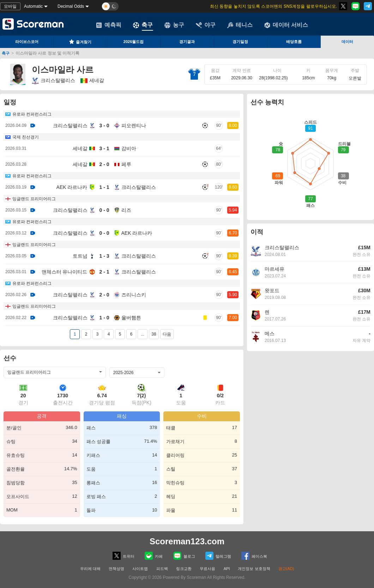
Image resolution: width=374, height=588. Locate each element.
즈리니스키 (134, 295)
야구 (206, 25)
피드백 (162, 569)
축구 (143, 25)
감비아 (129, 148)
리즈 (126, 210)
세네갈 (80, 148)
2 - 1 (104, 272)
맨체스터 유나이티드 (65, 272)
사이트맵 (140, 569)
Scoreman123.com (187, 541)
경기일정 (240, 42)
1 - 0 (104, 318)
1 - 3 (104, 256)
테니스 (240, 25)
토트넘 (80, 256)
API (227, 569)
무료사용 (207, 569)
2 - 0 (104, 164)
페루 (126, 164)
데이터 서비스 (286, 25)
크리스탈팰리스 (53, 81)
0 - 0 (104, 210)
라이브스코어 (27, 42)
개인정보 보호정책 (254, 569)
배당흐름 (294, 42)
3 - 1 (104, 148)
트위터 (123, 556)
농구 (174, 25)
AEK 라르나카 (72, 187)
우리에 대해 (90, 569)
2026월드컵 (134, 42)
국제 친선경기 (26, 137)
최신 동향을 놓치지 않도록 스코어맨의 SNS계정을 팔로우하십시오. (273, 6)
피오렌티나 (134, 125)
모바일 (10, 6)
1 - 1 (104, 187)
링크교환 (184, 569)
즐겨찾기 (80, 42)
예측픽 (109, 25)
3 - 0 (104, 125)
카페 (154, 556)
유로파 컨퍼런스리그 (32, 114)
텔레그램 (218, 556)
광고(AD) (286, 569)
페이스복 (254, 556)
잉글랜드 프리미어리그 (34, 199)
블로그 (184, 556)
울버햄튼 (131, 318)
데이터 (347, 42)
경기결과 (187, 42)
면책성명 (116, 569)
